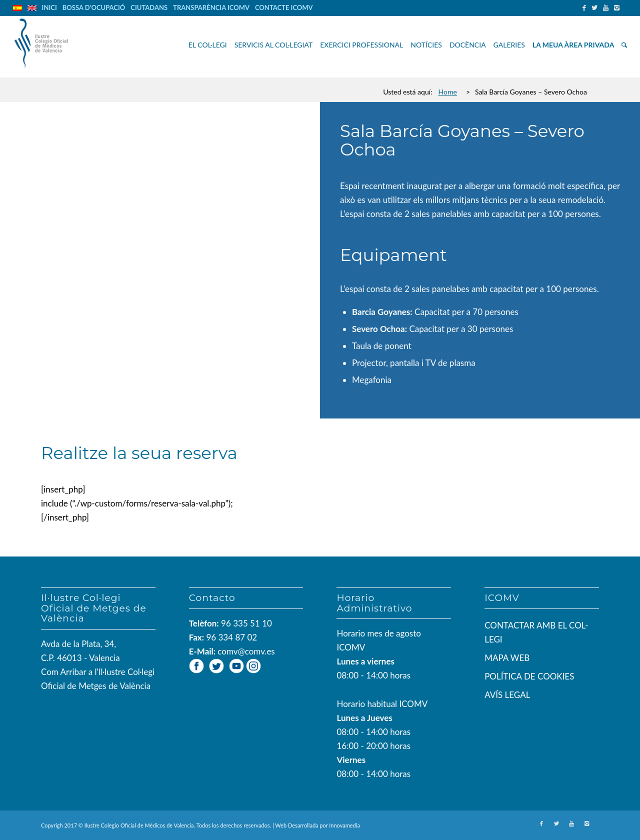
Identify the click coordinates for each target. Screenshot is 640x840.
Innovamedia (344, 825)
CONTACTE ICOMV (284, 7)
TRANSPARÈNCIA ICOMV (211, 7)
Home (448, 92)
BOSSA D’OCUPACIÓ (94, 7)
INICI (49, 7)
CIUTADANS (149, 7)
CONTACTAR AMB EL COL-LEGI (536, 632)
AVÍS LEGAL (507, 695)
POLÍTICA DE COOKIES (529, 676)
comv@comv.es (246, 651)
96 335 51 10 (246, 623)
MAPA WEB (507, 658)
